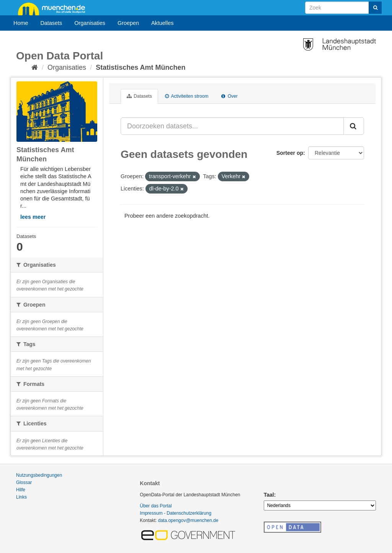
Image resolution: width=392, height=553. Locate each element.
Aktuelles (162, 23)
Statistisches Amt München (140, 67)
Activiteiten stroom (187, 96)
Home (21, 23)
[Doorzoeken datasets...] (232, 126)
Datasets (51, 23)
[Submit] (375, 8)
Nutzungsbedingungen (39, 475)
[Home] (35, 67)
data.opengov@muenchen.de (188, 520)
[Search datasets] (343, 8)
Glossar (24, 482)
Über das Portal (156, 506)
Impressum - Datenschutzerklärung (176, 513)
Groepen (128, 23)
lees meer (33, 217)
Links (21, 497)
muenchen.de (54, 8)
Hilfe (21, 490)
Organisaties (90, 23)
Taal (269, 495)
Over (229, 96)
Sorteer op (290, 153)
